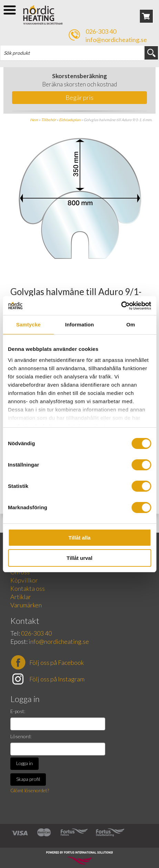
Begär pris (79, 97)
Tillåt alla (80, 538)
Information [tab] (80, 325)
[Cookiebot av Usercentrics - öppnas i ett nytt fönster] (121, 306)
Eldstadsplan (70, 120)
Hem (34, 120)
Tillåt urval (79, 558)
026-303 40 (101, 31)
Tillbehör (48, 120)
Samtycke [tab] (28, 325)
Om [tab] (131, 325)
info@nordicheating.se (116, 40)
